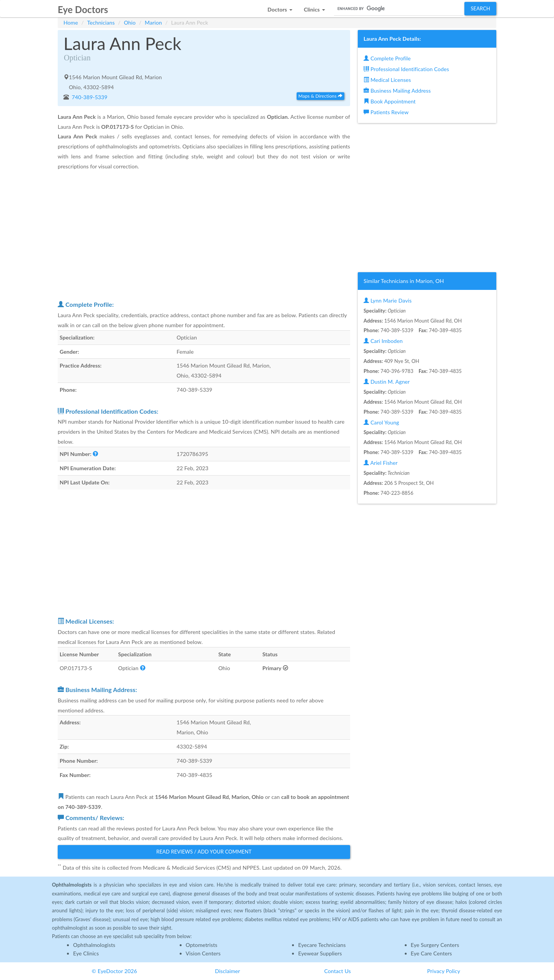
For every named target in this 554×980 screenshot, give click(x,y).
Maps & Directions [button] (320, 96)
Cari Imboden (383, 341)
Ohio (130, 22)
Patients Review (386, 112)
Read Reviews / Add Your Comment (204, 852)
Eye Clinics (86, 953)
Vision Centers (203, 953)
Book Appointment (390, 101)
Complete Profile (387, 58)
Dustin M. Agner (387, 382)
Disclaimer (228, 971)
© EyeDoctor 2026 (114, 971)
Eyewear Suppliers (320, 953)
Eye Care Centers (431, 953)
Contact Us (338, 971)
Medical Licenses (387, 80)
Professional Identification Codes (406, 69)
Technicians (101, 22)
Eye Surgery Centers (435, 945)
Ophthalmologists (94, 945)
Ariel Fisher (380, 463)
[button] (280, 7)
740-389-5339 (89, 97)
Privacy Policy (444, 971)
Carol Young (381, 422)
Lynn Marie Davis (388, 300)
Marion (153, 22)
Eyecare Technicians (322, 945)
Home (71, 22)
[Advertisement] (204, 235)
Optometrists (202, 945)
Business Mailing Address (397, 91)
